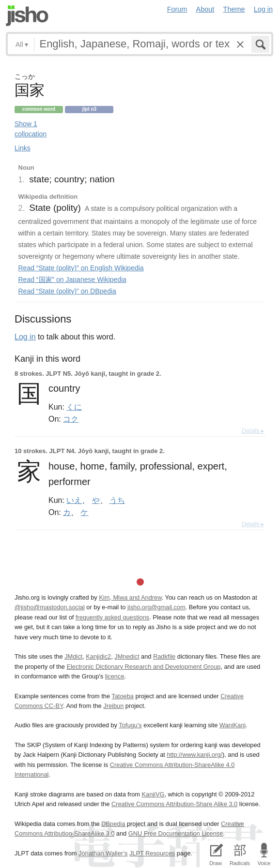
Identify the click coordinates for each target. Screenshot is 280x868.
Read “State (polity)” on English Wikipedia (81, 268)
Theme (234, 9)
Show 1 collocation (31, 129)
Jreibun (113, 706)
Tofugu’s (130, 725)
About (205, 9)
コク (71, 419)
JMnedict (127, 656)
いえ (74, 500)
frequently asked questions (112, 617)
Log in (263, 9)
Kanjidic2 (98, 656)
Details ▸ (253, 431)
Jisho (27, 16)
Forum (177, 9)
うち (117, 500)
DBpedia (113, 824)
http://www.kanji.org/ (194, 755)
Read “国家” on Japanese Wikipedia (72, 280)
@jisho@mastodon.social (50, 607)
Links (23, 148)
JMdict (73, 656)
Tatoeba (123, 696)
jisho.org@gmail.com (156, 607)
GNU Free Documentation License (176, 833)
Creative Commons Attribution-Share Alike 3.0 (174, 804)
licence (115, 676)
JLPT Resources (152, 853)
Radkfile (164, 656)
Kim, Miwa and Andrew (130, 597)
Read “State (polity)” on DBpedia (67, 291)
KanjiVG (153, 794)
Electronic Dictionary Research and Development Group (143, 667)
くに (74, 407)
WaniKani (233, 725)
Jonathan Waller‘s (103, 853)
